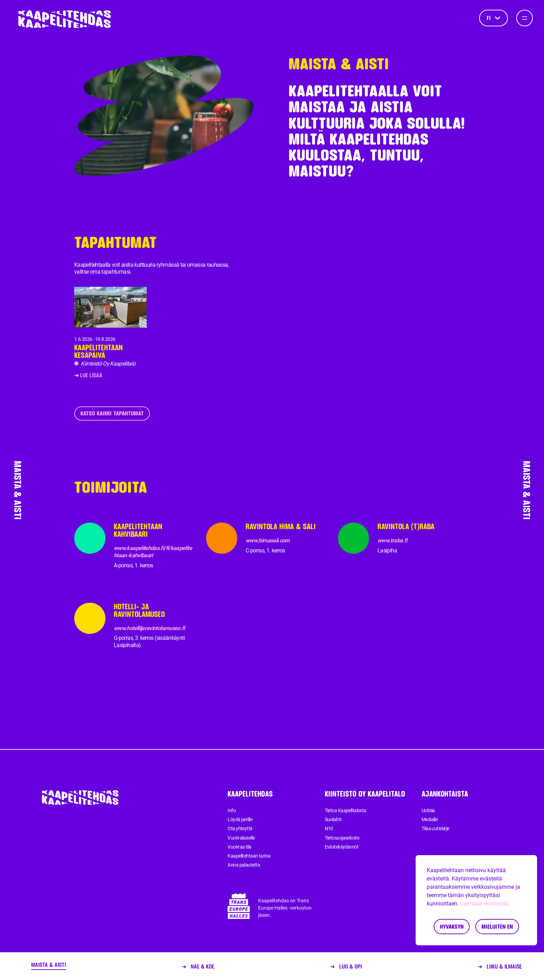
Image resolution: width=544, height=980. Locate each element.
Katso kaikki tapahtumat (112, 413)
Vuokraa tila (239, 847)
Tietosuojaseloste (342, 838)
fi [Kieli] (494, 18)
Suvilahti (333, 819)
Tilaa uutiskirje (435, 828)
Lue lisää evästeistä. (485, 904)
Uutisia (428, 810)
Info (232, 810)
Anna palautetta (244, 865)
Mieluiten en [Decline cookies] (497, 926)
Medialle (430, 819)
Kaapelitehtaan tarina (249, 856)
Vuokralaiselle (241, 838)
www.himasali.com (268, 540)
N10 (329, 828)
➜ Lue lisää (88, 375)
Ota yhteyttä (240, 828)
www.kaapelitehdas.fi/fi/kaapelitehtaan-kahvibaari (153, 552)
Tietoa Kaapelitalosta (346, 810)
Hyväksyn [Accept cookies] (452, 926)
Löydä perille (240, 819)
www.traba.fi (392, 540)
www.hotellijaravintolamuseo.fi (149, 628)
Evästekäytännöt (342, 847)
